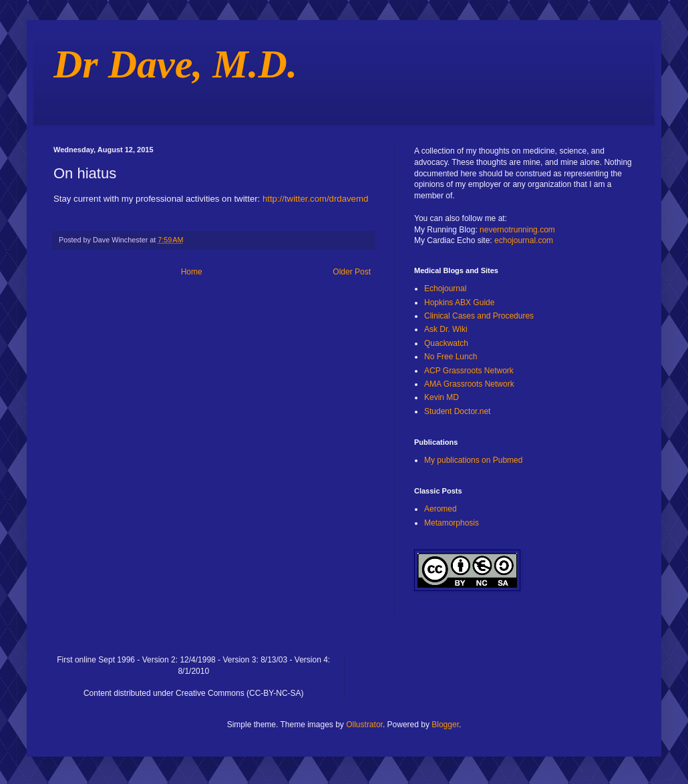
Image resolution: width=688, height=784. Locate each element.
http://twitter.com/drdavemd (315, 199)
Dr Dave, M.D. (175, 64)
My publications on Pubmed (473, 460)
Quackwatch (446, 343)
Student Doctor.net (457, 411)
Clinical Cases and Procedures (479, 316)
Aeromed (441, 509)
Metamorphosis (452, 523)
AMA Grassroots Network (469, 384)
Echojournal (445, 288)
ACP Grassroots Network (469, 371)
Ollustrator (364, 725)
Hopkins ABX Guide (459, 303)
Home (192, 272)
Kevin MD (442, 397)
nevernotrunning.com (517, 230)
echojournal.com (524, 240)
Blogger (445, 725)
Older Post (352, 272)
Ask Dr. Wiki (446, 329)
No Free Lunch (451, 357)
